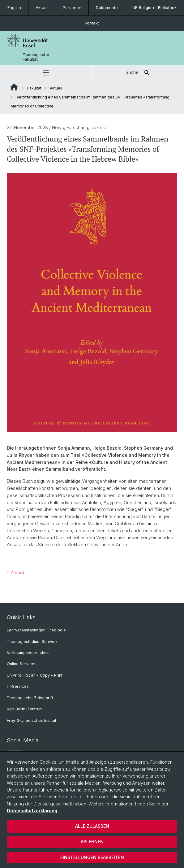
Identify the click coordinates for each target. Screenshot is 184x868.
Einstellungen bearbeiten (92, 857)
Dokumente (107, 7)
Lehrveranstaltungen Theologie (36, 630)
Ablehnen (92, 842)
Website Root (14, 87)
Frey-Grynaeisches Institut (32, 720)
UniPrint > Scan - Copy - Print (35, 675)
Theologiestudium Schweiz (32, 641)
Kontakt (92, 23)
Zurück (17, 572)
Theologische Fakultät (36, 57)
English (14, 7)
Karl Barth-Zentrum (25, 709)
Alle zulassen (92, 826)
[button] (46, 73)
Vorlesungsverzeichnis (28, 653)
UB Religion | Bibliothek (154, 7)
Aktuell (42, 7)
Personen (72, 7)
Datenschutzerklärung (32, 811)
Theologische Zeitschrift (30, 698)
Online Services (22, 664)
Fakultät (34, 88)
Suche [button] (138, 73)
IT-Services (18, 686)
